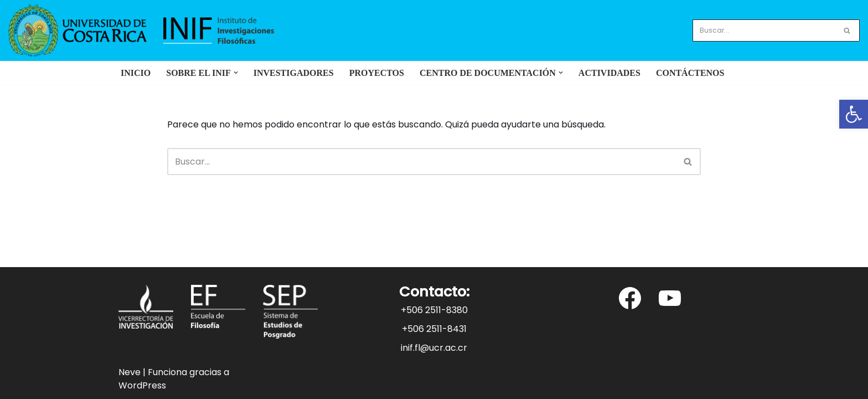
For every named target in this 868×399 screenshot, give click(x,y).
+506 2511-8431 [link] (434, 329)
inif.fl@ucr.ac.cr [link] (434, 348)
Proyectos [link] (377, 73)
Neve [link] (130, 372)
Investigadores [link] (294, 73)
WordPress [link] (142, 385)
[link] (854, 114)
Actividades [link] (609, 73)
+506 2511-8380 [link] (434, 310)
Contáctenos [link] (690, 73)
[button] (236, 73)
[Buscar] (764, 30)
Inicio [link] (136, 73)
